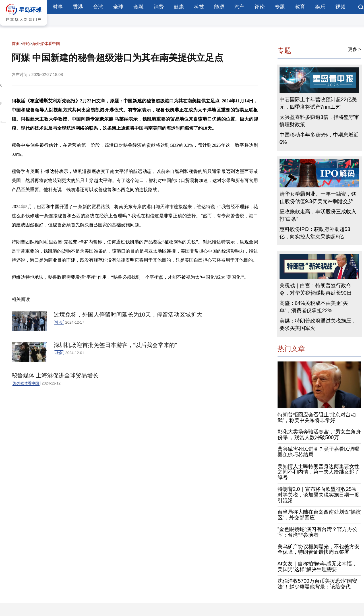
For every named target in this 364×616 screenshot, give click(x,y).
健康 (179, 7)
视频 (340, 7)
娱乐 (320, 7)
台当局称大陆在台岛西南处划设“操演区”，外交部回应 (319, 515)
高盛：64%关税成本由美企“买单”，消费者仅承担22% (314, 307)
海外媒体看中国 (46, 44)
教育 (300, 7)
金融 (138, 7)
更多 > (355, 49)
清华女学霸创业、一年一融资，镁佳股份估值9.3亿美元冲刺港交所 (318, 198)
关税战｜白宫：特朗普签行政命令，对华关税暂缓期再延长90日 (316, 289)
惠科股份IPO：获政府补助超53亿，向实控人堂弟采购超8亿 (315, 233)
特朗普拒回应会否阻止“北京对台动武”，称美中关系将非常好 (317, 417)
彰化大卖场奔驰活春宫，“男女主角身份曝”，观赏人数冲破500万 (319, 435)
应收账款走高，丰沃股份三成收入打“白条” (318, 215)
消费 (159, 7)
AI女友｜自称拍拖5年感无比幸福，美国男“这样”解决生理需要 (317, 567)
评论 (260, 7)
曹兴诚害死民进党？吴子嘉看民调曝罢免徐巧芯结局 (318, 452)
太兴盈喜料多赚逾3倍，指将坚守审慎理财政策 (319, 121)
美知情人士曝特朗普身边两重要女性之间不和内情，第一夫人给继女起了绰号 (318, 472)
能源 (219, 7)
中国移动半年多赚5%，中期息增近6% (319, 139)
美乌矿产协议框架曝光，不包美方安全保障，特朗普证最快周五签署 (318, 549)
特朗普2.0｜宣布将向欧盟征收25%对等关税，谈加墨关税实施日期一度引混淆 (318, 495)
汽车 (239, 7)
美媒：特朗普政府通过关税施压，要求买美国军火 (318, 324)
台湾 (98, 7)
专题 (280, 7)
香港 (78, 7)
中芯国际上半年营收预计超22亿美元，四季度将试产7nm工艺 (318, 103)
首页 (16, 44)
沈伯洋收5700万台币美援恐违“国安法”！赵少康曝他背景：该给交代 (317, 584)
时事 (58, 7)
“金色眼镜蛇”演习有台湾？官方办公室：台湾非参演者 (318, 532)
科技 (199, 7)
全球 (118, 7)
